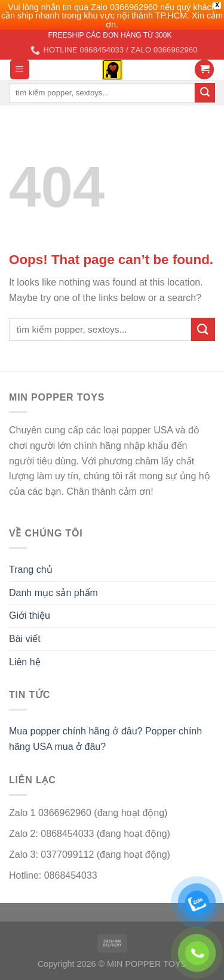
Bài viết (25, 639)
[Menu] (20, 69)
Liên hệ (25, 662)
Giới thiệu (30, 615)
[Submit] (203, 329)
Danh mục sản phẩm (53, 593)
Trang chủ (31, 570)
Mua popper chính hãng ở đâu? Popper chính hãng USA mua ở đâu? (105, 739)
